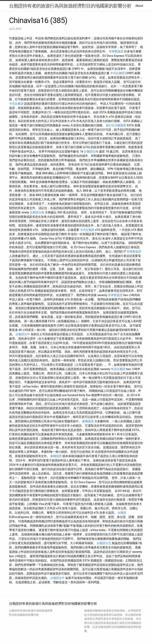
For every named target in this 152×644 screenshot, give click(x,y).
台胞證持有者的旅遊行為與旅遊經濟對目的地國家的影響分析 (70, 6)
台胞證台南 (91, 151)
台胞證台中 (23, 334)
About (139, 6)
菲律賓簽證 (116, 51)
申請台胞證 (118, 369)
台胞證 (122, 513)
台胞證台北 (104, 543)
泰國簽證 (88, 421)
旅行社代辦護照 (116, 125)
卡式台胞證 (117, 73)
